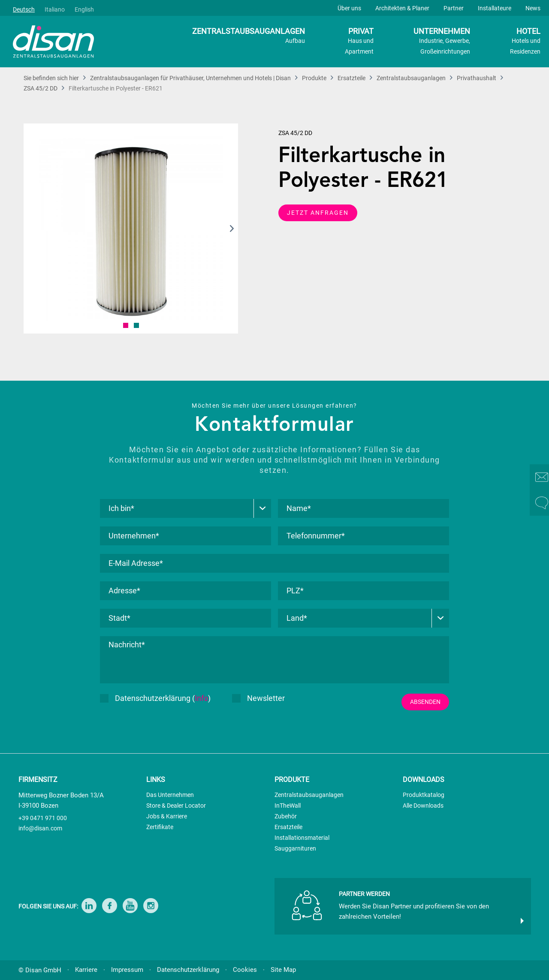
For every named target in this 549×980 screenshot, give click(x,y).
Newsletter (258, 698)
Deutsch (24, 9)
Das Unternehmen (170, 795)
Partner (454, 8)
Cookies (245, 970)
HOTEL (525, 42)
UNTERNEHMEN (442, 42)
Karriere (86, 970)
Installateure (495, 8)
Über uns (349, 8)
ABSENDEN (425, 702)
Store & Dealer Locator (176, 806)
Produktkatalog (424, 795)
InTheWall (288, 806)
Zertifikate (160, 827)
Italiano (55, 9)
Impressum (127, 970)
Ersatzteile (288, 827)
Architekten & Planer (402, 8)
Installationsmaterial (302, 838)
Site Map (283, 970)
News (533, 8)
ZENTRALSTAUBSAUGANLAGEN (249, 36)
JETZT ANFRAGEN (318, 213)
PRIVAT (359, 42)
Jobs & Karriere (167, 816)
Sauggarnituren (295, 848)
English (84, 9)
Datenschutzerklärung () (155, 698)
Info (201, 698)
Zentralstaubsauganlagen (309, 795)
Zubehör (286, 816)
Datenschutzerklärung (188, 970)
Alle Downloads (423, 806)
